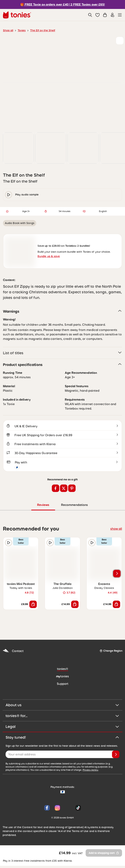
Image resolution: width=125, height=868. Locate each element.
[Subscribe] (116, 755)
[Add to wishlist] (120, 41)
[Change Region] (111, 652)
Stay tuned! (62, 738)
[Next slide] (117, 575)
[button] (98, 15)
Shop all (8, 30)
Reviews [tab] (43, 506)
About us (62, 706)
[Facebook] (47, 809)
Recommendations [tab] (74, 506)
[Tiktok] (77, 809)
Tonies (21, 30)
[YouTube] (68, 809)
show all (117, 530)
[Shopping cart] (105, 15)
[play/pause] (9, 195)
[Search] (90, 15)
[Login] (112, 15)
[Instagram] (57, 809)
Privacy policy (61, 771)
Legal (62, 727)
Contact (12, 652)
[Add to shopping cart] (33, 605)
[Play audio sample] (9, 544)
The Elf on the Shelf (40, 30)
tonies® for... (62, 717)
